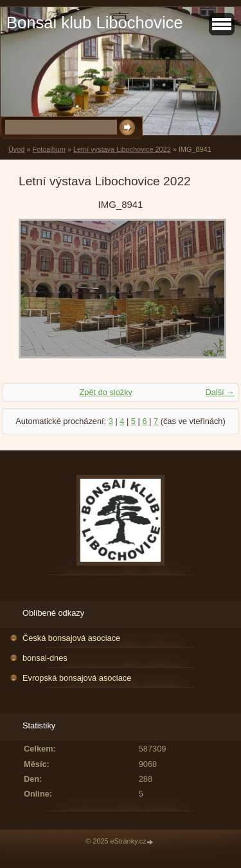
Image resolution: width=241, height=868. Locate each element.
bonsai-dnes (45, 658)
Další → (220, 392)
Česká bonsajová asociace (71, 638)
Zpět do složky (106, 392)
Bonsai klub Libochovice (95, 23)
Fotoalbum (49, 149)
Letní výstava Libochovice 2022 (122, 149)
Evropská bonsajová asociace (77, 678)
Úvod (16, 149)
